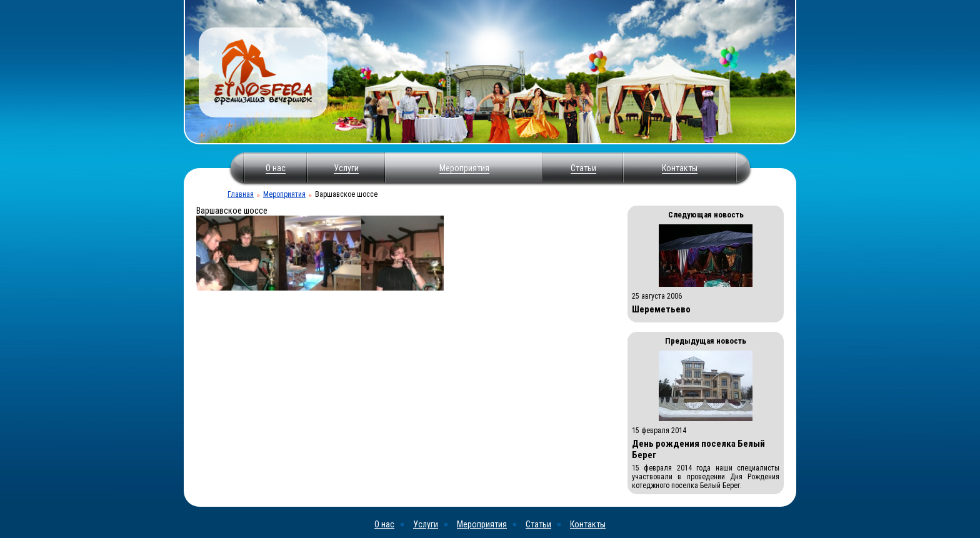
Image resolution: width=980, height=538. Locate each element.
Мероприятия (464, 168)
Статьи (583, 168)
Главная (241, 194)
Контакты (680, 168)
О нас (276, 168)
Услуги (346, 168)
